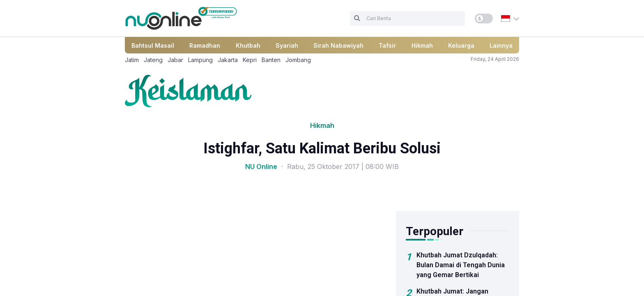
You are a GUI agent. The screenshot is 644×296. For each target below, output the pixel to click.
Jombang (298, 60)
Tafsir (387, 45)
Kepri (250, 60)
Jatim (132, 60)
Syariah (287, 45)
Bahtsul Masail (153, 45)
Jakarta (228, 60)
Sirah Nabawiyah (338, 45)
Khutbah (248, 45)
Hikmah (422, 45)
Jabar (175, 60)
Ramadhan (205, 45)
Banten (271, 60)
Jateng (153, 60)
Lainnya (501, 45)
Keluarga (461, 45)
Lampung (200, 60)
